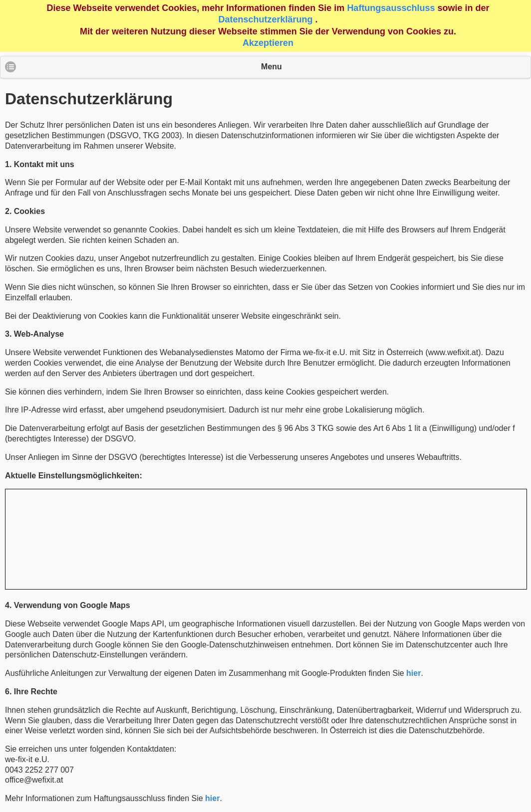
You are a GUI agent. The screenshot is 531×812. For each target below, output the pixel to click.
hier (413, 673)
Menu (271, 67)
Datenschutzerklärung (265, 19)
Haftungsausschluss (391, 8)
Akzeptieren (268, 43)
